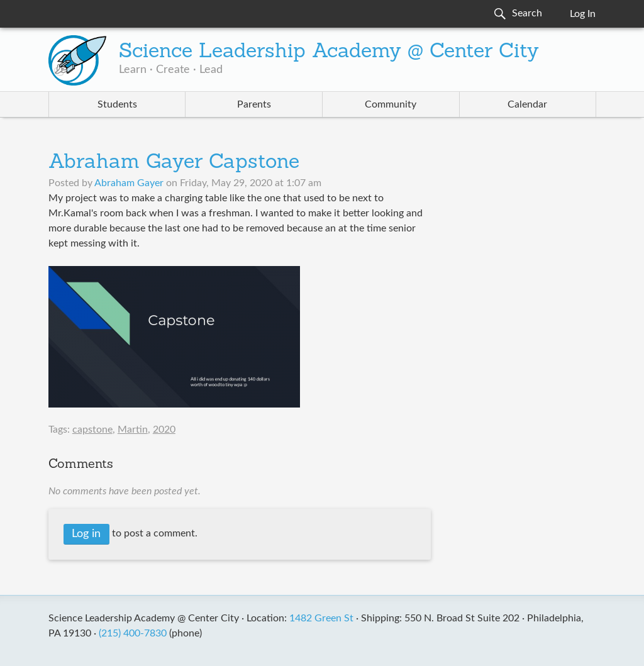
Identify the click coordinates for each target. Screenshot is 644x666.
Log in (86, 534)
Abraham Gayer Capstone (174, 163)
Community (391, 104)
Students (117, 104)
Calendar (527, 104)
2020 (164, 430)
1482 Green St (321, 618)
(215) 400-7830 (133, 633)
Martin (133, 430)
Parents (254, 104)
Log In (583, 14)
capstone (92, 430)
